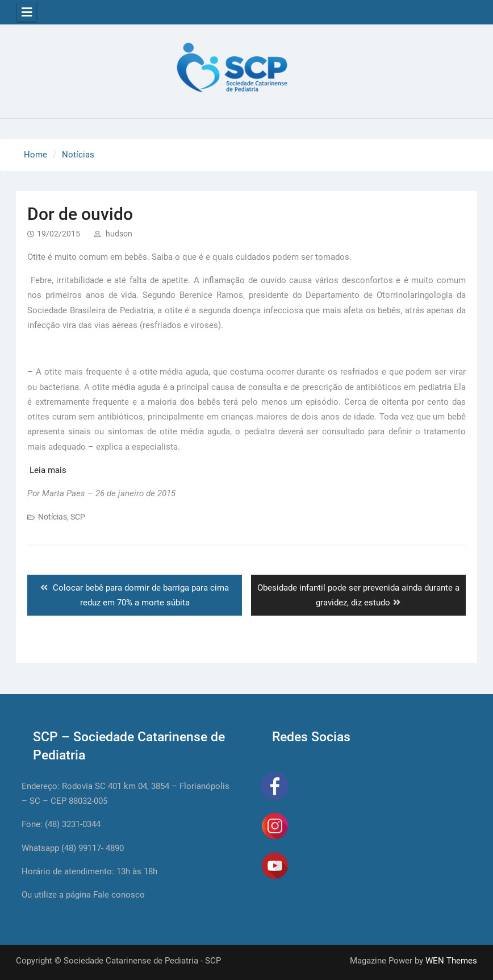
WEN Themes (451, 961)
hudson (119, 234)
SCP (78, 517)
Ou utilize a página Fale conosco (83, 895)
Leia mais (48, 470)
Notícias (53, 517)
